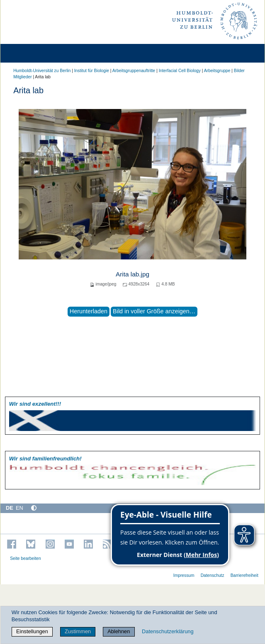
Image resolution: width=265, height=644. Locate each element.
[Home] (30, 53)
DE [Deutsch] (10, 508)
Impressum (184, 575)
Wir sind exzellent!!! (35, 404)
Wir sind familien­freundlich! (45, 459)
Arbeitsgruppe (217, 71)
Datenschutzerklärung (168, 631)
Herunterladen (89, 311)
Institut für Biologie (92, 71)
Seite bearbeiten (26, 558)
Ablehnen (119, 631)
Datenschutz (213, 575)
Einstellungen (32, 631)
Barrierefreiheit (244, 575)
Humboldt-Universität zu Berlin (42, 71)
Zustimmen (78, 631)
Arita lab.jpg (132, 274)
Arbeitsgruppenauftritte (134, 71)
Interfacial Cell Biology (180, 71)
